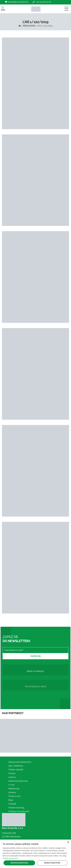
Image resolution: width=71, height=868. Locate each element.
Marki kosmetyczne (18, 781)
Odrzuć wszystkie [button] (52, 863)
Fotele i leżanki (16, 770)
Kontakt (12, 804)
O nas (11, 785)
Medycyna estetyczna (20, 762)
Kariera (12, 792)
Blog (11, 800)
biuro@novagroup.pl (18, 2)
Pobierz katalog (16, 808)
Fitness (12, 773)
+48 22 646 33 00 (43, 2)
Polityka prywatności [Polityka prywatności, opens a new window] (10, 858)
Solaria (12, 777)
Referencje (14, 789)
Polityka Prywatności (19, 811)
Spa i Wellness (16, 766)
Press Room (29, 26)
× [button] (68, 842)
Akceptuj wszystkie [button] (19, 863)
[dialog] (35, 854)
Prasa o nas (14, 796)
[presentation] (4, 736)
